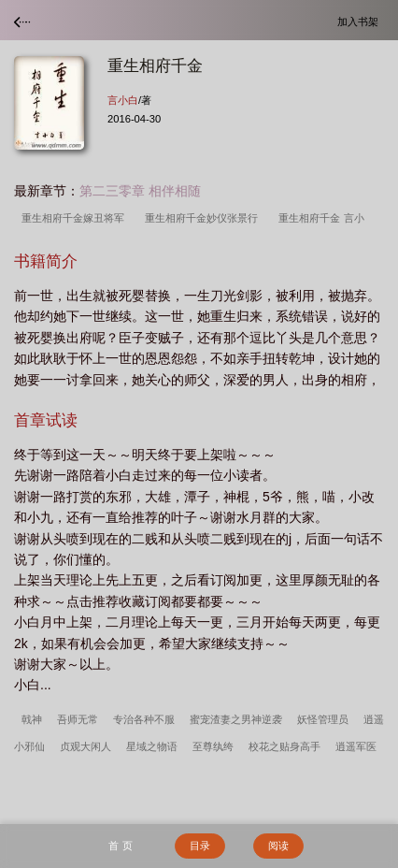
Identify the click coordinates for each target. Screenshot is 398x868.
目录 (200, 846)
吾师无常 (78, 719)
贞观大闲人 (85, 746)
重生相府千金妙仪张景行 (204, 218)
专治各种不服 (144, 719)
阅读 (278, 846)
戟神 (32, 719)
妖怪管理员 (323, 719)
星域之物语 (152, 746)
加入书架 (361, 21)
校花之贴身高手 (284, 746)
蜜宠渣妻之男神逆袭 (236, 719)
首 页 (120, 846)
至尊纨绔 (213, 746)
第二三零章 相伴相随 (140, 191)
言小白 (123, 100)
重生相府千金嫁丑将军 (76, 218)
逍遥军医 (356, 746)
